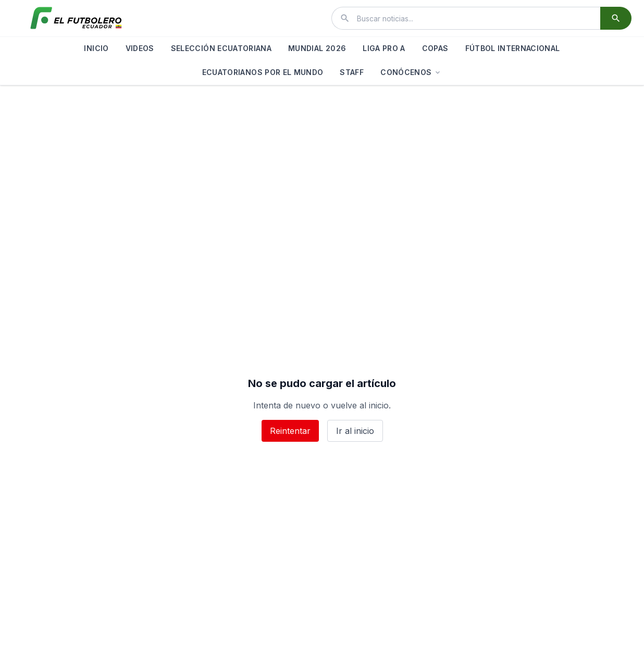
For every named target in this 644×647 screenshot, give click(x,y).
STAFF (352, 72)
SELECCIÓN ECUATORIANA (221, 48)
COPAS (435, 48)
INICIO (96, 48)
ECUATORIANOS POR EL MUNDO (263, 72)
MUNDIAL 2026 (317, 48)
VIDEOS (140, 48)
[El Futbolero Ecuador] (76, 18)
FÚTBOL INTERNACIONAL (513, 48)
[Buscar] (616, 18)
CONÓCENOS (411, 72)
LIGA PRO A (384, 48)
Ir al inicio (355, 431)
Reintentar (290, 431)
